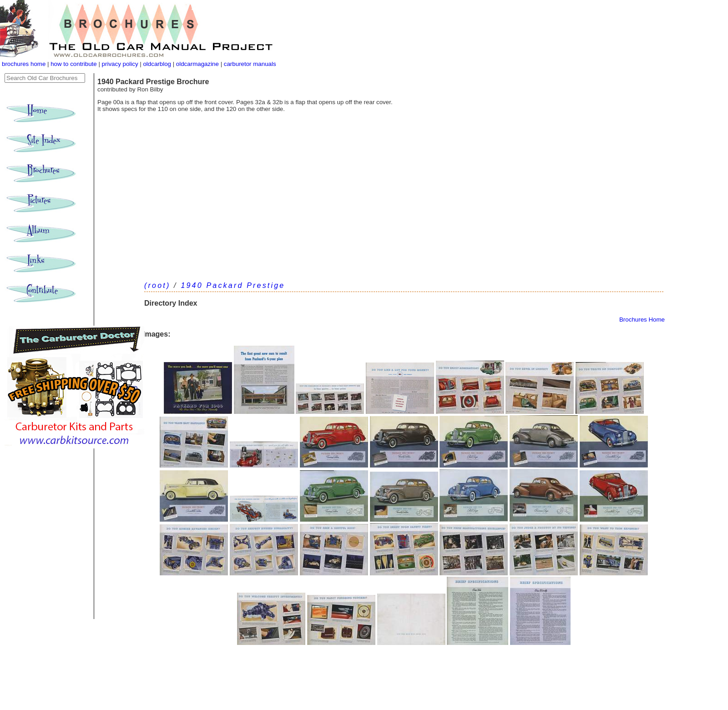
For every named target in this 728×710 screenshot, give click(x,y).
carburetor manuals (249, 64)
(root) (157, 285)
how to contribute (74, 64)
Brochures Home (642, 320)
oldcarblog (157, 64)
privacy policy (121, 64)
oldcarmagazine (198, 64)
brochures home (24, 64)
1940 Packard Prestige (233, 285)
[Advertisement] (404, 205)
